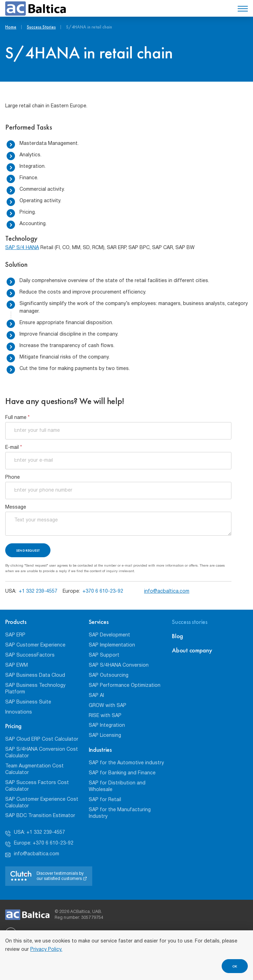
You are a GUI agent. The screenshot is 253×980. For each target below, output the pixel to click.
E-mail (14, 448)
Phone (13, 477)
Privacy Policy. (46, 950)
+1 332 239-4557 (38, 591)
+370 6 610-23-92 (103, 591)
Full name (17, 418)
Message (16, 507)
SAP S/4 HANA (22, 248)
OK (235, 966)
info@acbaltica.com (167, 591)
